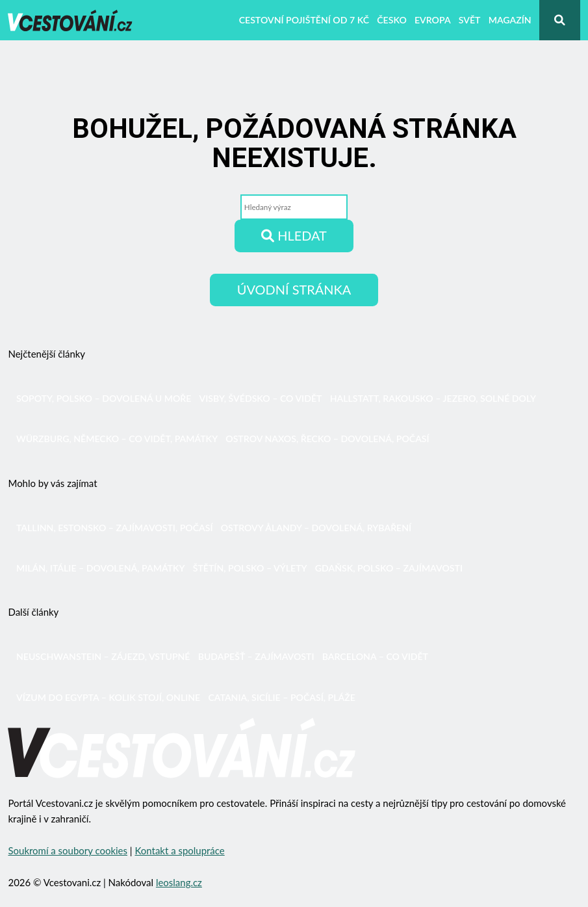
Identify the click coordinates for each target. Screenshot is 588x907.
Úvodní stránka (294, 289)
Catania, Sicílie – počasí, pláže (281, 697)
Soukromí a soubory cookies (68, 850)
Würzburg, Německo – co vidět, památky (117, 439)
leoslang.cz (179, 882)
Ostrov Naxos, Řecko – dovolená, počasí (327, 439)
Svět (470, 20)
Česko (392, 20)
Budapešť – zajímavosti (256, 656)
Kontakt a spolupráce (179, 850)
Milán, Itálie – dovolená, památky (101, 568)
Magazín (510, 20)
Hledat (294, 235)
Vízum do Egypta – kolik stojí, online (108, 697)
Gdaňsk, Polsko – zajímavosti (389, 568)
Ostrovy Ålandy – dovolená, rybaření (316, 528)
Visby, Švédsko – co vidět (261, 398)
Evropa (433, 20)
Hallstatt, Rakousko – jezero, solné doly (433, 398)
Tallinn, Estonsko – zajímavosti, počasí (115, 528)
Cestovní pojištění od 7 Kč (304, 20)
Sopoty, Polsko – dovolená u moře (104, 398)
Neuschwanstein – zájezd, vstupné (103, 656)
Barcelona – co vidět (375, 656)
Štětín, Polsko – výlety (250, 568)
